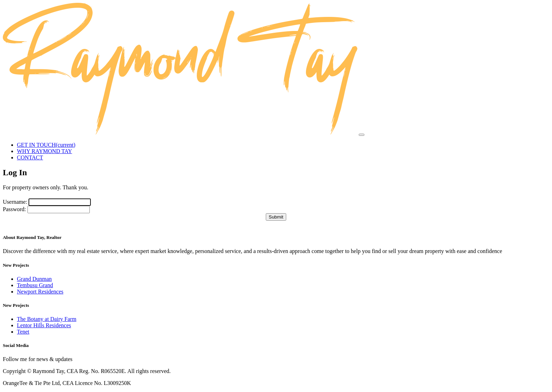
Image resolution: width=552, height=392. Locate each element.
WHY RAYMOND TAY (45, 151)
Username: (15, 202)
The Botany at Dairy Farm (47, 319)
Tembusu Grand (35, 285)
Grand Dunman (34, 279)
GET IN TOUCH (46, 145)
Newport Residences (40, 292)
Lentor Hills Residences (44, 325)
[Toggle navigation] (362, 135)
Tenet (23, 332)
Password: (14, 209)
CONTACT (30, 157)
